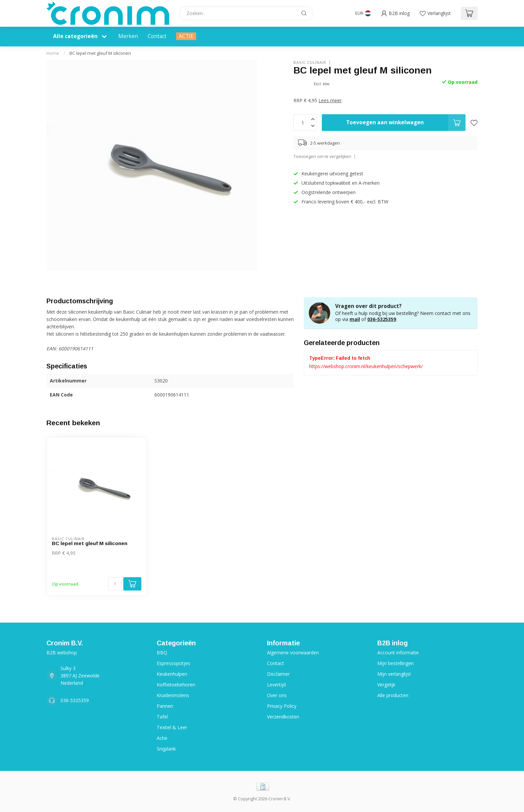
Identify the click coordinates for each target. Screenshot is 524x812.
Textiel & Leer (172, 727)
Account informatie (398, 653)
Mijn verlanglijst (394, 674)
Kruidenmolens (173, 695)
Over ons (277, 695)
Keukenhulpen (172, 674)
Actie (162, 738)
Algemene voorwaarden (293, 653)
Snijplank (166, 749)
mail (355, 319)
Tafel (162, 717)
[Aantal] (115, 584)
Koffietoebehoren (176, 685)
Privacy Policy (282, 706)
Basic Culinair (310, 62)
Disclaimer (278, 674)
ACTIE (186, 36)
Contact (157, 36)
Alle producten (393, 695)
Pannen (165, 706)
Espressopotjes (173, 663)
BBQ (162, 653)
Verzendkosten (283, 717)
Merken (128, 36)
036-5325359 (382, 319)
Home (53, 53)
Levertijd (276, 685)
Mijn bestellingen (396, 663)
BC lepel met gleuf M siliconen (100, 53)
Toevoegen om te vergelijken (322, 156)
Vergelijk (386, 685)
